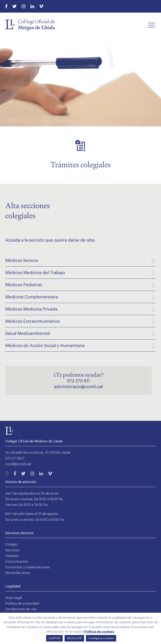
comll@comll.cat (18, 464)
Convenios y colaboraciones (28, 567)
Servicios (12, 550)
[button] (152, 25)
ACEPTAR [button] (54, 638)
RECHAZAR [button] (74, 638)
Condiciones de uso (21, 609)
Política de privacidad (22, 604)
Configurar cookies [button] (101, 638)
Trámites (12, 556)
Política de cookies (99, 632)
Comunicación (17, 562)
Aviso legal (14, 598)
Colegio (11, 544)
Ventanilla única (18, 573)
